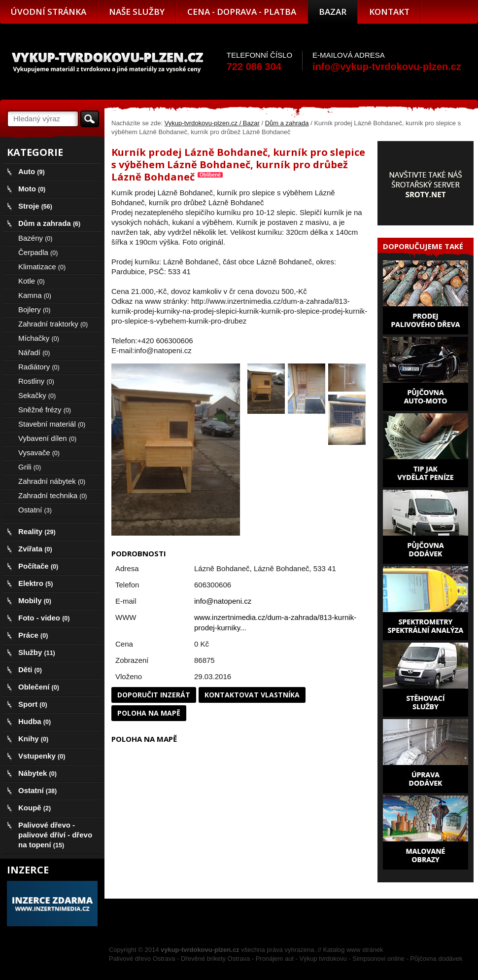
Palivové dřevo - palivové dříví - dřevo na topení (55, 835)
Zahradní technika (53, 495)
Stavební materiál (52, 424)
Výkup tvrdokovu (323, 959)
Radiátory (39, 367)
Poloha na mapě (149, 713)
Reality (37, 531)
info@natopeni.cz (223, 601)
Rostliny (36, 381)
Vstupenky (42, 756)
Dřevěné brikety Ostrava (215, 959)
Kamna (35, 295)
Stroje (35, 206)
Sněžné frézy (45, 410)
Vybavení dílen (47, 438)
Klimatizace (42, 267)
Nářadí (34, 352)
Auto (32, 171)
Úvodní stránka (49, 12)
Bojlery (34, 309)
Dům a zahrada (287, 123)
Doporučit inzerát (154, 695)
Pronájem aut (275, 959)
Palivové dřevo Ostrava (142, 959)
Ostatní (35, 510)
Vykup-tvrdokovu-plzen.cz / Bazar (212, 123)
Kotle (32, 281)
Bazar (333, 12)
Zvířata (35, 549)
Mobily (35, 600)
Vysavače (39, 453)
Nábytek (37, 773)
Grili (30, 467)
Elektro (35, 583)
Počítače (38, 566)
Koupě (34, 808)
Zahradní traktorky (53, 324)
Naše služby (137, 12)
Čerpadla (38, 252)
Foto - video (44, 618)
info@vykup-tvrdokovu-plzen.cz (387, 67)
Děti (30, 670)
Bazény (35, 238)
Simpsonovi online (378, 959)
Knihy (33, 739)
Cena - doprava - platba (242, 12)
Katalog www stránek (353, 950)
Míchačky (39, 338)
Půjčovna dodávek (436, 959)
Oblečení (39, 687)
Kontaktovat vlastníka (252, 695)
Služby (37, 652)
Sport (33, 704)
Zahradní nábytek (52, 481)
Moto (32, 189)
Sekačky (37, 395)
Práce (33, 635)
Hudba (34, 721)
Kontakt (389, 12)
